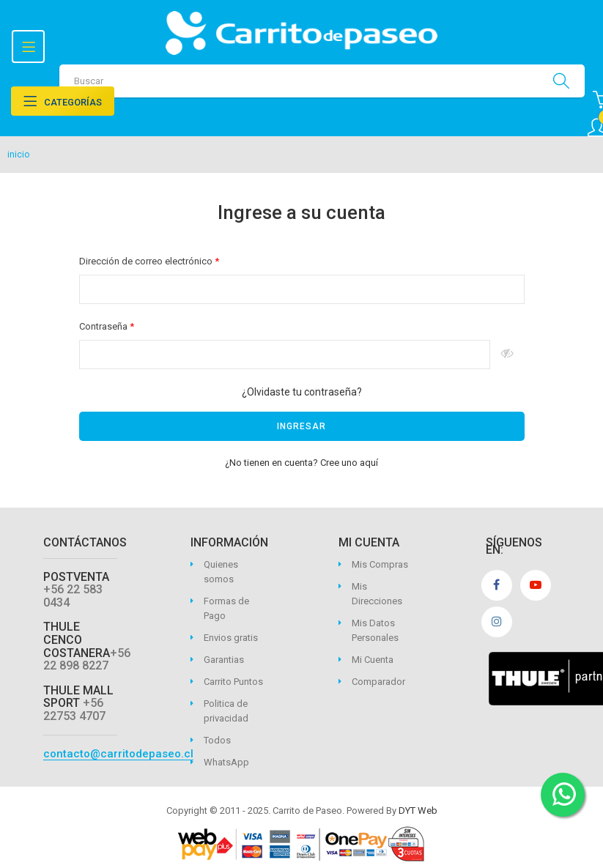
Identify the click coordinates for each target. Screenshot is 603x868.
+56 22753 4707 (74, 709)
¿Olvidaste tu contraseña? (302, 392)
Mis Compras (380, 564)
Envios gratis (231, 638)
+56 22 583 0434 (73, 596)
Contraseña (104, 326)
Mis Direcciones (377, 594)
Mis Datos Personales (375, 630)
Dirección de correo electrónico (147, 261)
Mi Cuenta (373, 660)
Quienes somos (221, 572)
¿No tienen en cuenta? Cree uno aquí (301, 463)
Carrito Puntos (233, 682)
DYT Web (418, 810)
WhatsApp (226, 762)
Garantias (224, 660)
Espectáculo (507, 355)
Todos (217, 740)
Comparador (378, 682)
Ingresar (301, 426)
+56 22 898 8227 (87, 660)
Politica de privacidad (226, 711)
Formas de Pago (226, 608)
